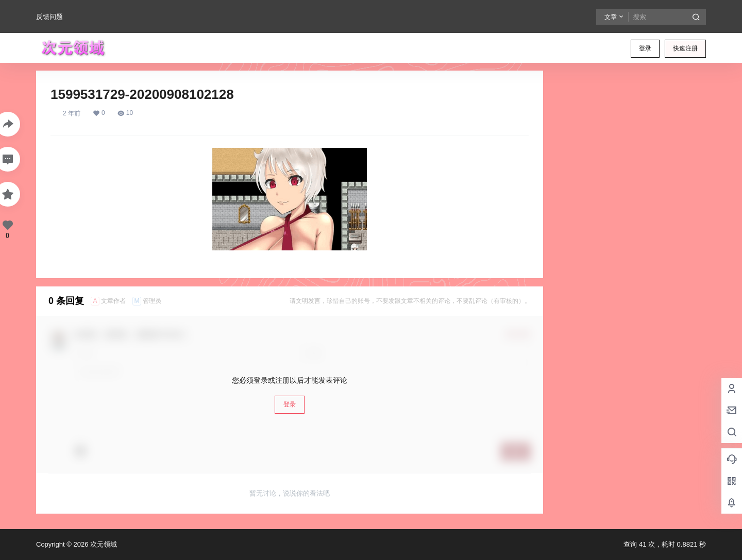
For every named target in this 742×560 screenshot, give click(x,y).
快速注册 (685, 48)
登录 (645, 48)
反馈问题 (49, 17)
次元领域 (103, 544)
